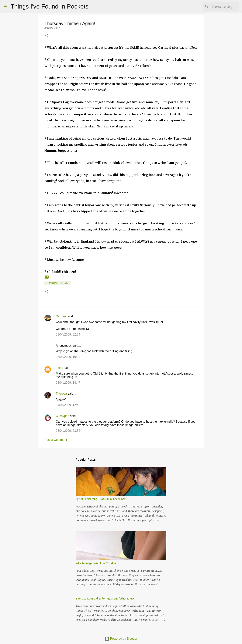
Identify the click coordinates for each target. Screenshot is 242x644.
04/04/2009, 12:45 (68, 405)
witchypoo (62, 416)
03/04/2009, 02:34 (68, 334)
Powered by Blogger (121, 639)
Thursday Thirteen (58, 283)
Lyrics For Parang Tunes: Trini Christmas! (101, 499)
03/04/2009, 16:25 (68, 357)
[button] (47, 36)
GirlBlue (61, 316)
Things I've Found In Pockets (50, 6)
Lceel (59, 368)
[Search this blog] (219, 7)
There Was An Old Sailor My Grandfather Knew (105, 599)
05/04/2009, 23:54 (68, 431)
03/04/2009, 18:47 (68, 383)
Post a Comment (56, 440)
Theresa (61, 394)
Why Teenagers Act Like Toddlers (97, 563)
